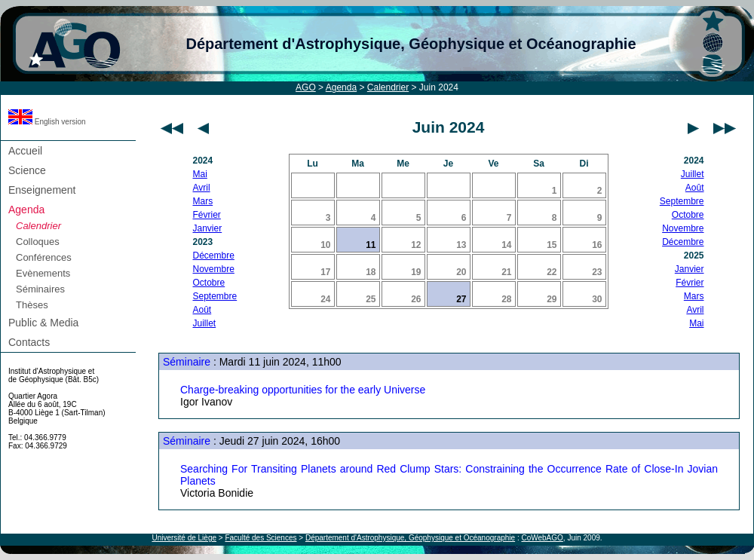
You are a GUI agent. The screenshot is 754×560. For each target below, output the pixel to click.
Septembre (215, 296)
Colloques (38, 242)
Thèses (32, 305)
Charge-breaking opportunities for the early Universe (303, 390)
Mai (200, 174)
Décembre (214, 256)
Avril (202, 188)
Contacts (29, 342)
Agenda (341, 87)
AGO (306, 87)
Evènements (43, 273)
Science (27, 170)
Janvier (208, 228)
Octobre (209, 283)
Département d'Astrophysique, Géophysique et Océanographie (411, 44)
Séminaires (40, 289)
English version (47, 122)
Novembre (214, 269)
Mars (203, 201)
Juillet (205, 323)
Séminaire (187, 362)
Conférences (44, 257)
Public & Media (43, 323)
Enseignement (42, 190)
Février (207, 215)
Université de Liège (184, 538)
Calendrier (388, 87)
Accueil (25, 151)
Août (202, 310)
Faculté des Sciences (261, 538)
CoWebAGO (542, 538)
